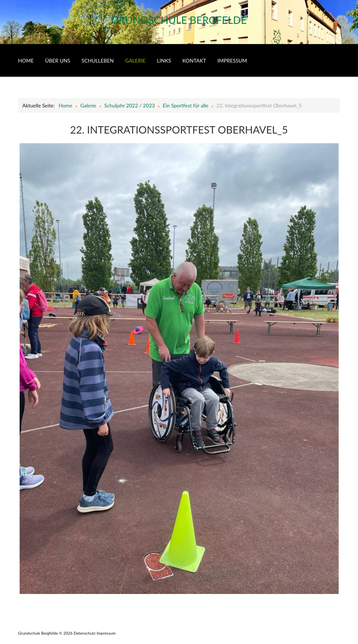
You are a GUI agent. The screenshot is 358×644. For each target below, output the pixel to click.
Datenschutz (85, 633)
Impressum (106, 633)
